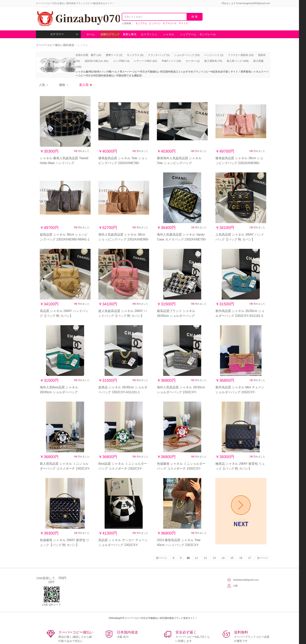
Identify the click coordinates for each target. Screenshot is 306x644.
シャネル (169, 34)
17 (250, 558)
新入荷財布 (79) (213, 61)
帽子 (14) (96, 55)
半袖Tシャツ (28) (171, 61)
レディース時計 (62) (146, 61)
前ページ (161, 558)
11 (197, 558)
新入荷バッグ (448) (238, 61)
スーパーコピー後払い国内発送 (55, 45)
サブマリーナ (170, 23)
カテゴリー (64, 34)
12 (205, 558)
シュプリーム (188, 34)
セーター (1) (193, 61)
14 (223, 558)
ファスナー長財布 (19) (241, 55)
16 (241, 558)
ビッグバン (155, 23)
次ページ (262, 558)
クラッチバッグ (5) (159, 55)
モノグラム (141, 23)
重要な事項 (130, 34)
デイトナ (183, 23)
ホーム (91, 34)
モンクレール (208, 34)
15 (232, 558)
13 (214, 558)
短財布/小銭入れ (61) (97, 61)
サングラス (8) (135, 55)
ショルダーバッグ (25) (187, 55)
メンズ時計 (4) (121, 61)
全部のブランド (110, 34)
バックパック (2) (214, 55)
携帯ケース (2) (114, 55)
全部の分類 (82, 55)
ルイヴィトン (149, 34)
